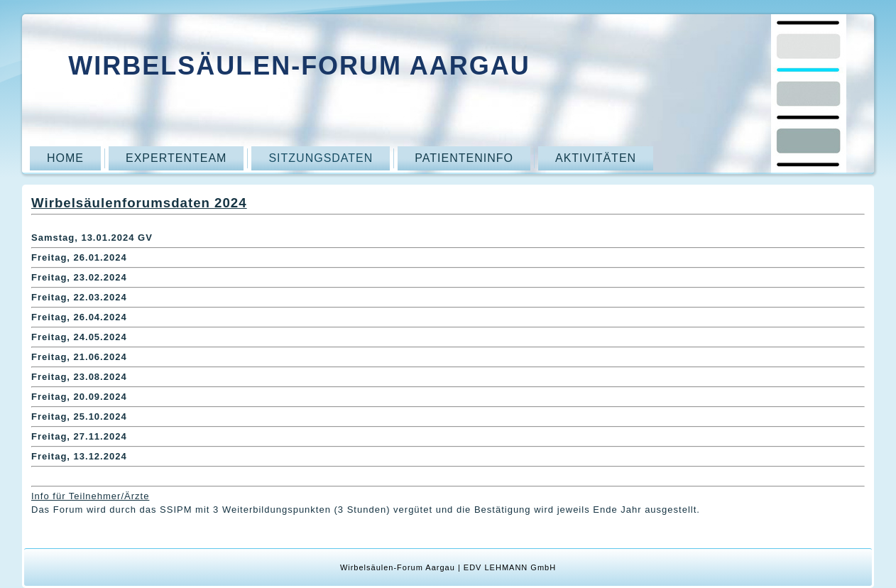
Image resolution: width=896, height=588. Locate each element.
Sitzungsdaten (321, 158)
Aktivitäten (596, 158)
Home (65, 158)
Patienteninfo (464, 158)
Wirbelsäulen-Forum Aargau (299, 66)
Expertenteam (176, 158)
